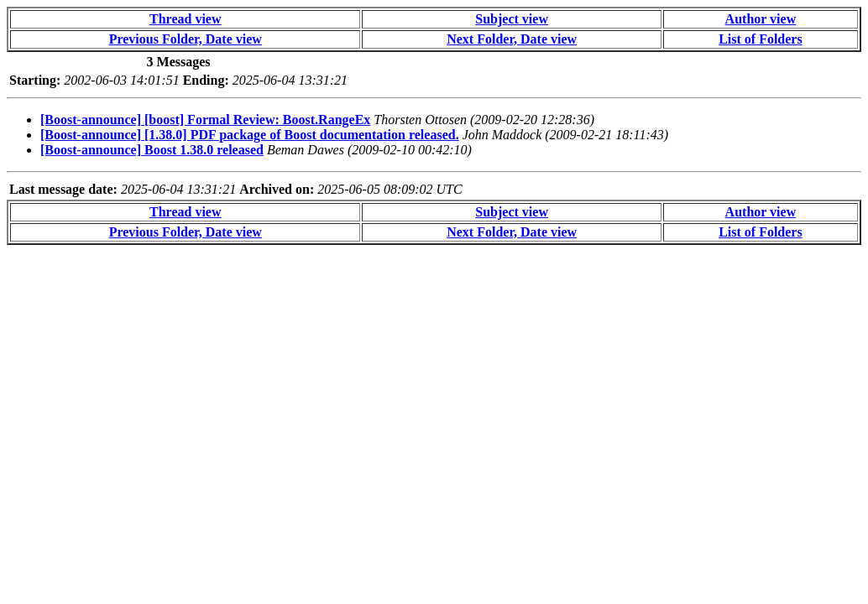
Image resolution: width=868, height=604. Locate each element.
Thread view (185, 19)
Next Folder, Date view (512, 39)
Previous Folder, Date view (186, 39)
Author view (761, 19)
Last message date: (63, 189)
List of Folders (761, 39)
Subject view (512, 19)
